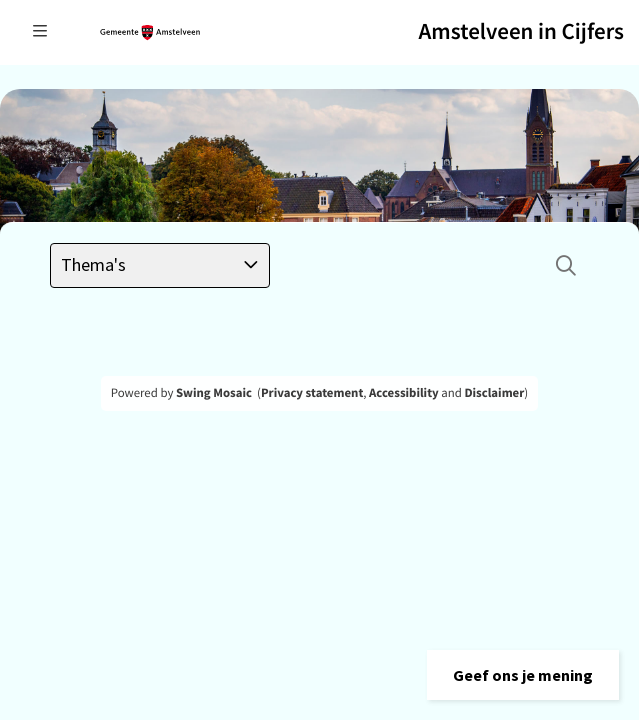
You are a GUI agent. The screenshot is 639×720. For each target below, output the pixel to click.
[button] (523, 675)
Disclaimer (494, 393)
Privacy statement (312, 393)
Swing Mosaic (214, 393)
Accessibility (404, 393)
